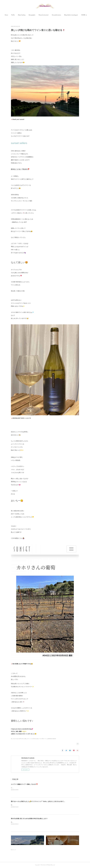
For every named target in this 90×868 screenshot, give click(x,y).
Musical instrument (44, 15)
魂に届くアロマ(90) (40, 739)
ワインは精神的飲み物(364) (50, 739)
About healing (22, 15)
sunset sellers (19, 143)
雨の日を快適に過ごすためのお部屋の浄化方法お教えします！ (29, 819)
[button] (6, 15)
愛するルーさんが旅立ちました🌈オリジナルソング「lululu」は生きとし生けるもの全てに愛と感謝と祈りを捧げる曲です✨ (48, 801)
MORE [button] (83, 15)
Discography (32, 15)
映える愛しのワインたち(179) (29, 739)
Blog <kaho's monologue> (71, 15)
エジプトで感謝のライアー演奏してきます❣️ (24, 784)
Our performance (56, 15)
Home (6, 15)
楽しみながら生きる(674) (16, 739)
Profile (13, 15)
